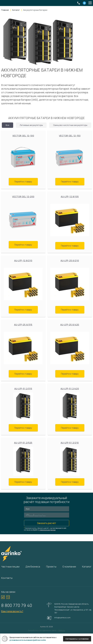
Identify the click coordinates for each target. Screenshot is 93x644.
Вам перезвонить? (12, 611)
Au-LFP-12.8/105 (70, 197)
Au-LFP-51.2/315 (23, 389)
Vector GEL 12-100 (23, 136)
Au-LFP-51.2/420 (70, 389)
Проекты (51, 567)
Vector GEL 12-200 (23, 197)
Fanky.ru (62, 630)
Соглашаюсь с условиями (77, 639)
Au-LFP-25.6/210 (70, 261)
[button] (90, 3)
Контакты (7, 578)
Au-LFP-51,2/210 (70, 443)
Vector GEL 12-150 (70, 136)
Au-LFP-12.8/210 (23, 261)
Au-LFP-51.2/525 (23, 443)
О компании (69, 567)
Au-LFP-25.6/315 (23, 325)
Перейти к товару (23, 182)
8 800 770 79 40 (17, 605)
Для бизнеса (33, 567)
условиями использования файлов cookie (28, 640)
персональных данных (48, 530)
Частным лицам (10, 567)
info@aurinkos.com (62, 618)
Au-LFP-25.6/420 (70, 325)
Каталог (87, 567)
